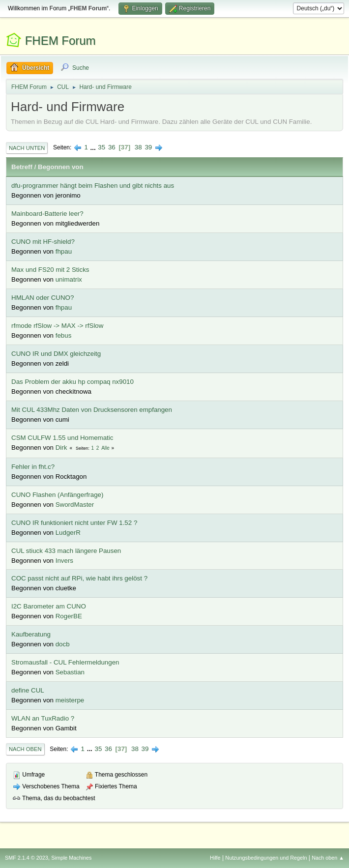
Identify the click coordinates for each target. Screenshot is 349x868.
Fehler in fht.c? (33, 467)
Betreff (22, 167)
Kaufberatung (31, 634)
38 (138, 147)
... (94, 147)
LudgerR (68, 533)
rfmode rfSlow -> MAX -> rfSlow (57, 326)
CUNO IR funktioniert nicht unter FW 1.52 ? (74, 523)
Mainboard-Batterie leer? (47, 214)
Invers (64, 561)
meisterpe (70, 700)
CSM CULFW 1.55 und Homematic (62, 438)
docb (63, 644)
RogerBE (69, 616)
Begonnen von (61, 167)
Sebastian (70, 672)
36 (112, 147)
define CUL (28, 690)
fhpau (64, 251)
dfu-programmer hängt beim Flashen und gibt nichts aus (93, 186)
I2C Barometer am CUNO (49, 606)
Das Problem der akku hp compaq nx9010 (73, 382)
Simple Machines (71, 858)
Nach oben (25, 749)
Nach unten (27, 148)
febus (64, 335)
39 (148, 147)
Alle (105, 448)
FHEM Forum (60, 41)
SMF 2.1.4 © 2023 (27, 858)
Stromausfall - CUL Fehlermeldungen (65, 662)
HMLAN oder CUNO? (43, 298)
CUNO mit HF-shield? (43, 242)
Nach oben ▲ (328, 858)
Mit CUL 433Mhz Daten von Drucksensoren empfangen (92, 410)
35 (102, 147)
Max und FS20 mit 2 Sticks (50, 270)
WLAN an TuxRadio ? (43, 718)
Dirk (61, 448)
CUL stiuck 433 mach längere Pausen (66, 551)
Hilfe (215, 858)
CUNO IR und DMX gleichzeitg (56, 354)
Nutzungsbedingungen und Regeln (266, 858)
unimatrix (69, 279)
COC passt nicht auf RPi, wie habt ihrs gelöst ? (79, 578)
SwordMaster (75, 505)
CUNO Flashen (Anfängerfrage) (57, 495)
